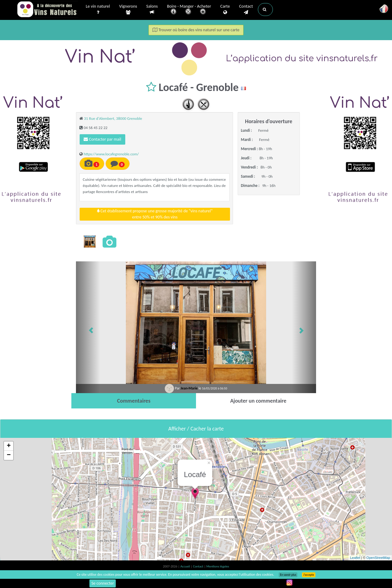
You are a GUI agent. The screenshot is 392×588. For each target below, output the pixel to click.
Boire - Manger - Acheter (189, 10)
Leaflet (355, 558)
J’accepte (309, 575)
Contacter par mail (102, 139)
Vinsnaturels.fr (47, 10)
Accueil (186, 566)
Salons (152, 9)
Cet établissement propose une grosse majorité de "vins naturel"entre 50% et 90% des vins (155, 214)
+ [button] (9, 446)
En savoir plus (288, 575)
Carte (225, 9)
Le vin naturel (98, 9)
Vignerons (128, 9)
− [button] (9, 455)
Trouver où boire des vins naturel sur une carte (196, 30)
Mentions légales (218, 566)
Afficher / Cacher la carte (196, 429)
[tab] (134, 401)
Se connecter (103, 583)
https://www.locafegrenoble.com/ (111, 154)
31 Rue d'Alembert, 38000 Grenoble (113, 118)
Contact (246, 9)
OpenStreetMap (378, 558)
